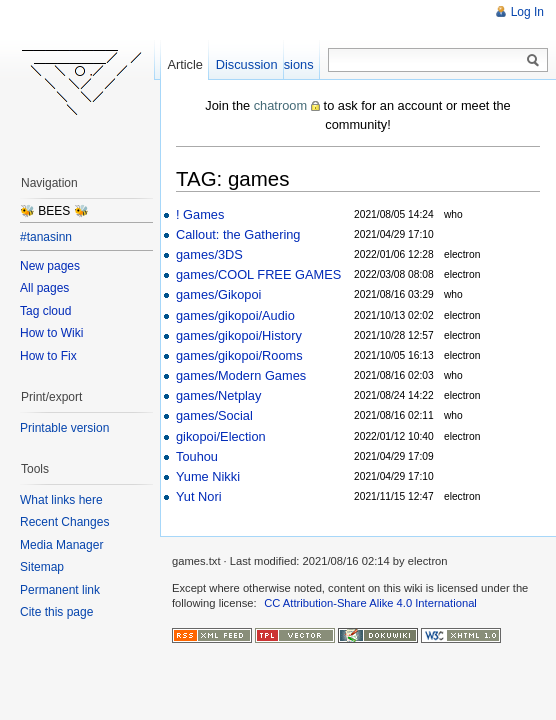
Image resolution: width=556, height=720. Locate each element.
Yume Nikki (208, 476)
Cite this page (56, 612)
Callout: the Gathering (238, 234)
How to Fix (48, 356)
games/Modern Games (241, 375)
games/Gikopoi (218, 294)
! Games (200, 214)
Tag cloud (45, 311)
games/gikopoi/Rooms (239, 355)
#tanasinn (46, 237)
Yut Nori (199, 496)
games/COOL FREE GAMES (258, 274)
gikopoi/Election (221, 436)
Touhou (197, 456)
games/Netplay (218, 395)
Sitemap (42, 567)
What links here (61, 500)
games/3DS (209, 254)
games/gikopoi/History (239, 335)
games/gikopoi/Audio (235, 315)
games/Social (214, 415)
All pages (44, 288)
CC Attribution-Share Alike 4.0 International (370, 603)
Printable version (64, 428)
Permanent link (60, 590)
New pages (50, 266)
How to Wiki (51, 333)
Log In (527, 12)
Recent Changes (64, 522)
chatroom (280, 105)
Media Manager (61, 545)
